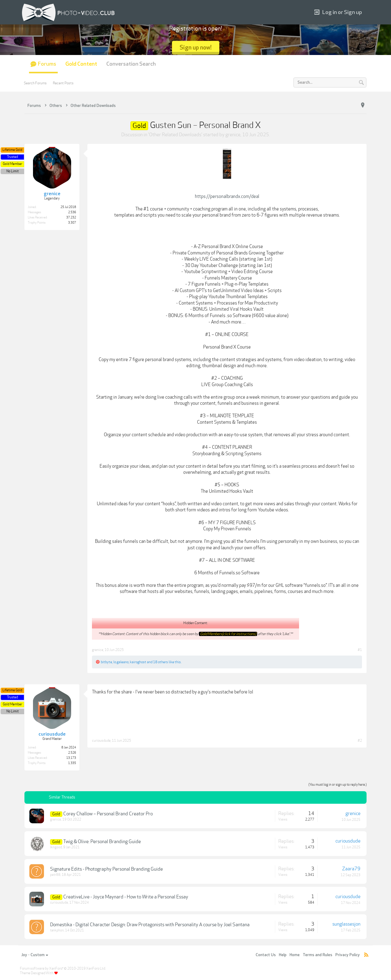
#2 (360, 740)
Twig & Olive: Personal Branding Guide (102, 842)
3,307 (72, 223)
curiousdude (101, 740)
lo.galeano (121, 662)
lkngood (56, 847)
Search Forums (35, 83)
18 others (161, 662)
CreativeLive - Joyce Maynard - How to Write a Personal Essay (126, 897)
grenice (233, 135)
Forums (47, 64)
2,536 (72, 212)
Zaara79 (351, 869)
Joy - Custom (35, 955)
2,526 (72, 753)
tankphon (57, 930)
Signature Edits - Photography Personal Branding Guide (106, 869)
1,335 (72, 763)
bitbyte (106, 662)
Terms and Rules (318, 955)
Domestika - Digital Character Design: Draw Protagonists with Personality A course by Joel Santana (150, 925)
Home (295, 955)
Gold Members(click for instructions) (228, 634)
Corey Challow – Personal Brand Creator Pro (108, 814)
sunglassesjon (346, 924)
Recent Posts (63, 83)
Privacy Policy (348, 955)
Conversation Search (131, 64)
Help (283, 955)
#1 (360, 650)
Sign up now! (196, 48)
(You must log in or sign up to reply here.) (338, 785)
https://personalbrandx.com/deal (227, 196)
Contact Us (266, 955)
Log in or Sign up (338, 12)
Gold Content (81, 64)
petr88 (55, 875)
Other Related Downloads (175, 135)
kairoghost (138, 662)
